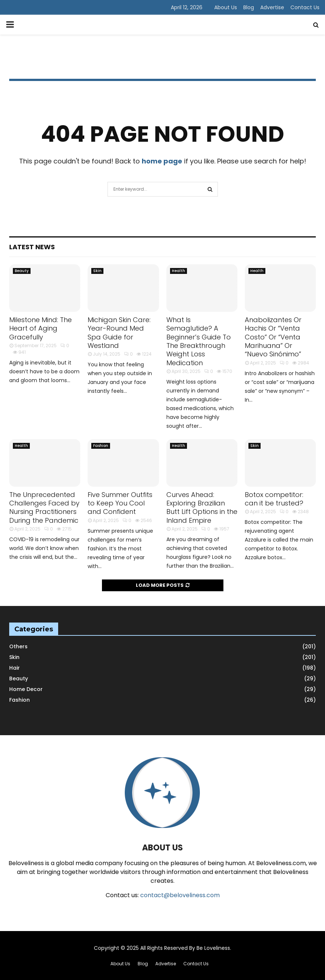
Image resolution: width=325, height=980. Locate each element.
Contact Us (305, 7)
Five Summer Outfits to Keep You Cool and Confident (120, 503)
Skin (97, 271)
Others (18, 646)
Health (179, 271)
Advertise (272, 7)
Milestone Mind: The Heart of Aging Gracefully (40, 328)
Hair (15, 668)
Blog (249, 7)
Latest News (32, 247)
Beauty (22, 271)
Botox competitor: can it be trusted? (274, 499)
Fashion (101, 446)
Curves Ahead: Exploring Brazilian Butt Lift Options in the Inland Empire (202, 507)
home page (162, 161)
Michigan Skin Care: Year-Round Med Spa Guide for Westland (119, 333)
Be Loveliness (213, 948)
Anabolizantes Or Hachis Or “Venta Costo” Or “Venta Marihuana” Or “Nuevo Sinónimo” (273, 337)
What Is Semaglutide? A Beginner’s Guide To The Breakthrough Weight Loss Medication (199, 341)
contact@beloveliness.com (180, 895)
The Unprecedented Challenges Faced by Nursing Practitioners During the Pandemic (44, 507)
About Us (226, 7)
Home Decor (26, 689)
